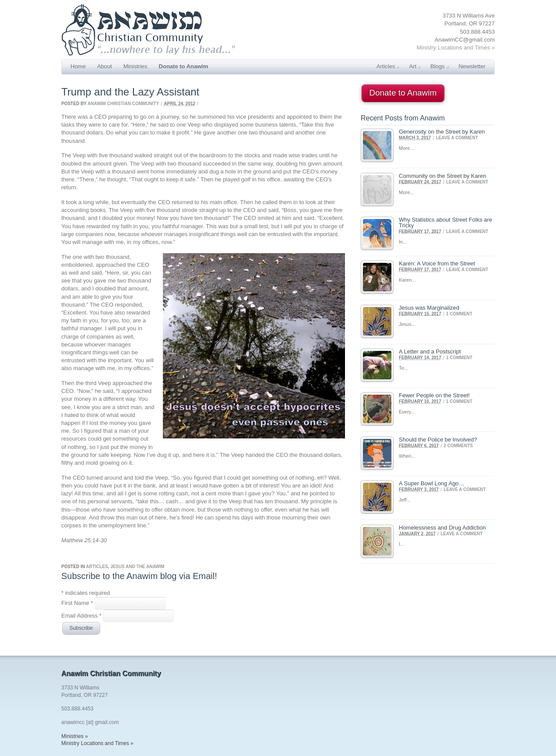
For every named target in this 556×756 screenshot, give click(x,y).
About (105, 66)
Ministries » (75, 736)
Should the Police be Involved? (438, 440)
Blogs (440, 66)
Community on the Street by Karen (442, 176)
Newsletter (472, 66)
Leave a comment (457, 138)
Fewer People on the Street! (434, 395)
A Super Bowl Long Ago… (432, 483)
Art (415, 66)
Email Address (82, 615)
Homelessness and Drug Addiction (442, 528)
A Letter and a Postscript (430, 352)
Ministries (135, 66)
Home (78, 66)
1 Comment (459, 313)
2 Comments (458, 445)
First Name (78, 603)
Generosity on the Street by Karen (442, 132)
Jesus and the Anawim (137, 567)
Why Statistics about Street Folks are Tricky (445, 223)
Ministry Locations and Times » (456, 48)
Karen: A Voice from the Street (437, 263)
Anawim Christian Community (123, 104)
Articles (388, 66)
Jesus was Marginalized (429, 308)
